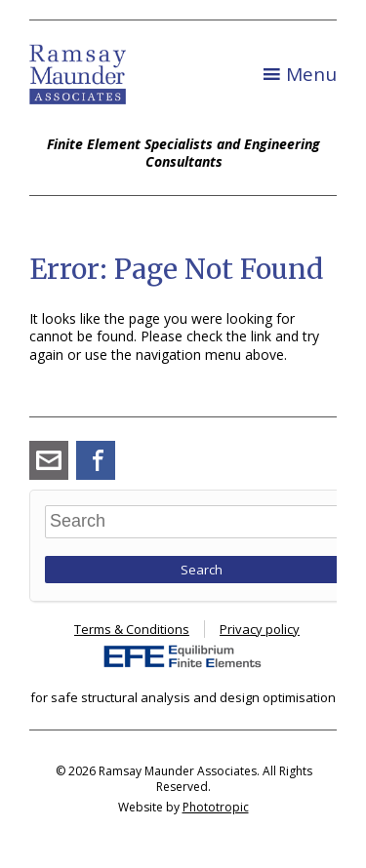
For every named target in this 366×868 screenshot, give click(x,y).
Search (202, 570)
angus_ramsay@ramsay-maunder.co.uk (49, 460)
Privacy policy (260, 629)
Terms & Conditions (132, 629)
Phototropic (216, 807)
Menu (311, 74)
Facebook (96, 460)
